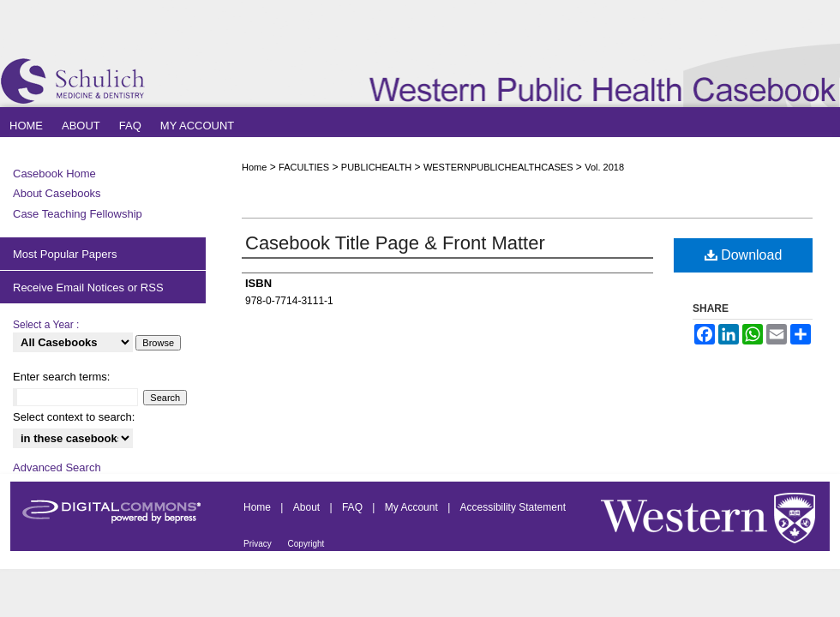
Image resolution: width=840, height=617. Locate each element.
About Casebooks (57, 193)
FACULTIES (304, 167)
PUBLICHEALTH (376, 167)
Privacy (259, 544)
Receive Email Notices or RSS (88, 288)
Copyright (306, 544)
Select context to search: (74, 417)
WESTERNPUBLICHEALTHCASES (498, 167)
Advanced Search (57, 467)
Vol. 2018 (604, 167)
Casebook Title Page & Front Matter (395, 243)
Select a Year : (46, 325)
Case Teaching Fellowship (78, 214)
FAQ (354, 507)
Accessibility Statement (513, 507)
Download (744, 255)
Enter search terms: (61, 377)
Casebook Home (54, 174)
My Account (413, 507)
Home (254, 167)
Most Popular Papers (65, 254)
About (308, 507)
